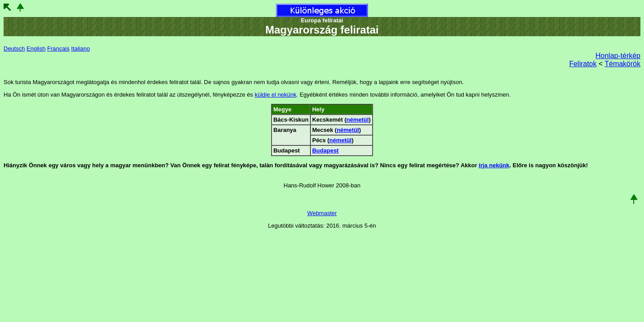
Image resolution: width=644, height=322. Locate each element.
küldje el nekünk (275, 95)
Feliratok (583, 64)
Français (59, 49)
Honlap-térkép (618, 56)
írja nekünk (494, 165)
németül (358, 120)
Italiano (80, 49)
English (36, 49)
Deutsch (14, 49)
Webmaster (322, 213)
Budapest (325, 150)
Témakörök (623, 64)
